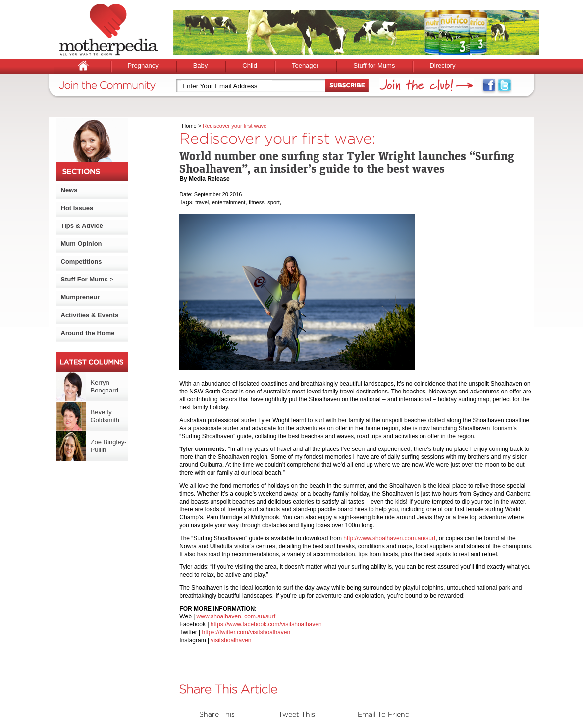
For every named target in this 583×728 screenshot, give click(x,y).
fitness (257, 202)
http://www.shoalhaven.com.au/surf (389, 538)
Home (189, 126)
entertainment (229, 202)
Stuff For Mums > (87, 279)
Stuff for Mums (374, 66)
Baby (201, 66)
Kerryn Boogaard (105, 386)
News (69, 190)
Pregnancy (143, 66)
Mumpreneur (80, 297)
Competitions (81, 261)
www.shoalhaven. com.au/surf (236, 616)
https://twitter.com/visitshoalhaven (246, 632)
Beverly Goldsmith (105, 416)
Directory (442, 66)
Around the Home (88, 333)
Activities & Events (90, 315)
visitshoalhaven (231, 640)
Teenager (305, 66)
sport (273, 202)
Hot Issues (77, 208)
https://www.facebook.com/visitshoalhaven (266, 624)
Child (250, 66)
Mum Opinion (81, 244)
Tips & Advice (82, 226)
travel (202, 202)
